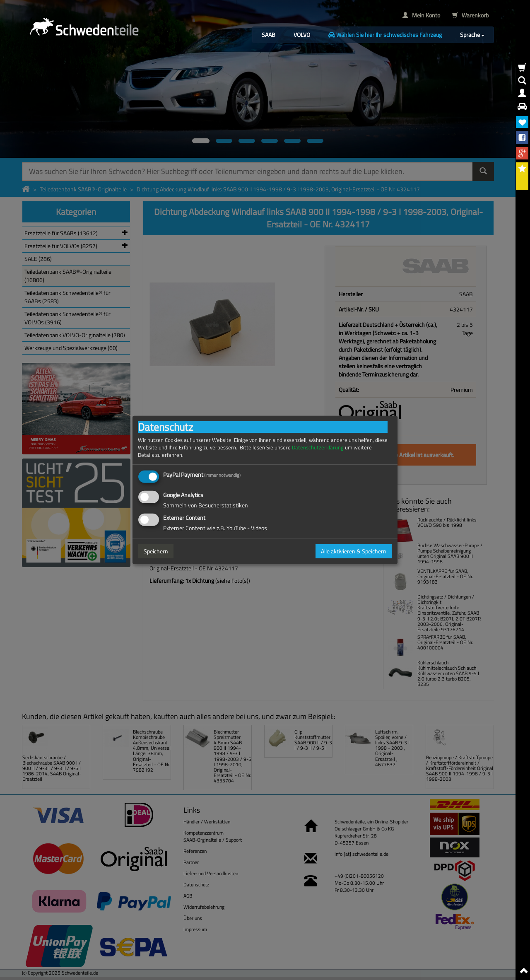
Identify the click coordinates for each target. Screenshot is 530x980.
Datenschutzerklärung (318, 448)
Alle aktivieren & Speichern (354, 551)
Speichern (156, 551)
